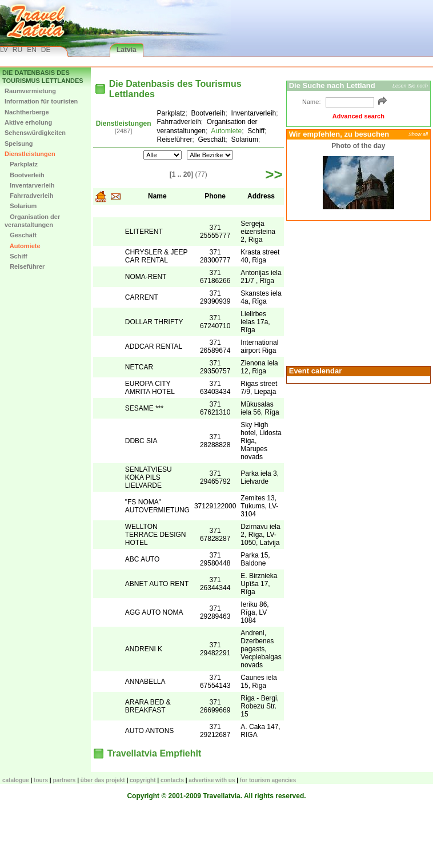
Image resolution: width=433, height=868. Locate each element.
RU (17, 50)
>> (274, 174)
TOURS (41, 780)
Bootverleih (25, 175)
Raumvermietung (30, 91)
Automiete (23, 246)
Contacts (172, 780)
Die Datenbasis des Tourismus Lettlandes (43, 77)
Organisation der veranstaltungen (32, 221)
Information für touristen (41, 101)
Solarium (21, 206)
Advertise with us (212, 780)
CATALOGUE (16, 780)
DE (46, 50)
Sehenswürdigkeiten (35, 133)
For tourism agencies (268, 780)
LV (4, 50)
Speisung (19, 144)
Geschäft (21, 235)
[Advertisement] (358, 292)
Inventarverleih (29, 185)
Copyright (143, 780)
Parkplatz (21, 164)
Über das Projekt (103, 780)
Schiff (16, 256)
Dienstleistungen (30, 154)
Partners (64, 780)
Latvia (127, 50)
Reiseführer (25, 266)
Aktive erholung (28, 122)
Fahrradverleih (29, 196)
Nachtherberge (27, 112)
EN (32, 50)
